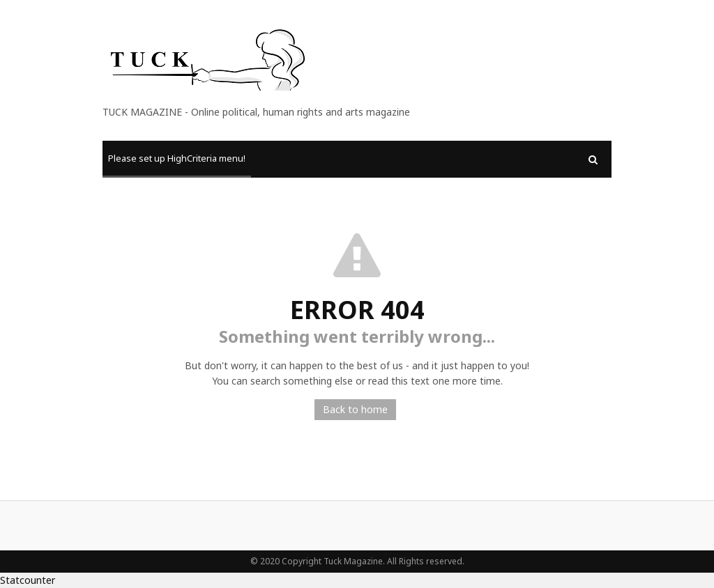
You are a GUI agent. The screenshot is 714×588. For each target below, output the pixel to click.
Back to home (355, 409)
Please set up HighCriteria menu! (177, 158)
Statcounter (28, 580)
